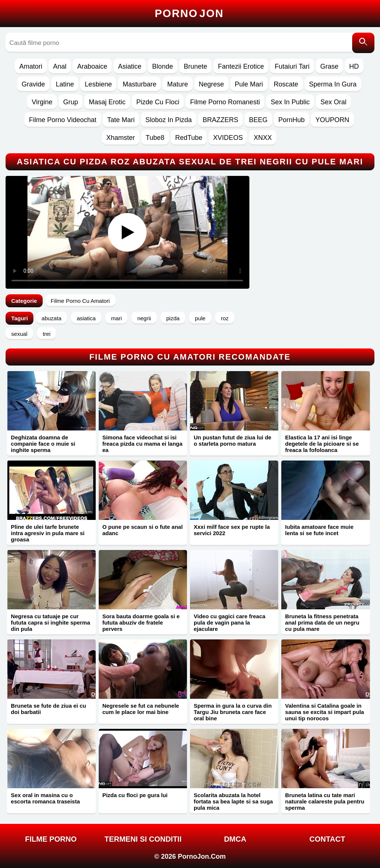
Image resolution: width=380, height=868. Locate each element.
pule (200, 318)
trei (47, 334)
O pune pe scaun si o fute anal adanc (143, 530)
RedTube (189, 138)
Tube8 (155, 138)
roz (225, 318)
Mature (177, 84)
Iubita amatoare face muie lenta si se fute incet (319, 530)
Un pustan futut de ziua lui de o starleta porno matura (232, 440)
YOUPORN (332, 120)
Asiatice (130, 66)
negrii (144, 318)
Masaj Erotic (107, 102)
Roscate (286, 84)
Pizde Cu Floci (158, 102)
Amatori (31, 66)
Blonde (163, 66)
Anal (60, 66)
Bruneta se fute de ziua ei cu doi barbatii (48, 709)
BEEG (258, 120)
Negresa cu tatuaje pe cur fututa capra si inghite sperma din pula (50, 623)
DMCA (235, 839)
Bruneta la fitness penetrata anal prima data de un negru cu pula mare (322, 623)
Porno (189, 13)
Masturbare (139, 84)
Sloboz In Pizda (169, 120)
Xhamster (121, 138)
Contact (327, 839)
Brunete (195, 66)
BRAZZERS (220, 120)
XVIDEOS (228, 138)
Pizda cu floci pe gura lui (135, 795)
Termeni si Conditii (143, 839)
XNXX (263, 138)
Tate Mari (121, 120)
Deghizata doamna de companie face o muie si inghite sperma (43, 444)
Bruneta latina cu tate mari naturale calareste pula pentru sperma (325, 801)
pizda (173, 318)
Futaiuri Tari (292, 66)
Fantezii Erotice (241, 66)
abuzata (51, 318)
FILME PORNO (51, 839)
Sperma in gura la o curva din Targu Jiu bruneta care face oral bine (233, 712)
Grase (329, 66)
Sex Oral (333, 102)
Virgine (42, 102)
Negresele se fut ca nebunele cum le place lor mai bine (141, 709)
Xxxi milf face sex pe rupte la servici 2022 (232, 530)
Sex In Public (290, 102)
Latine (65, 84)
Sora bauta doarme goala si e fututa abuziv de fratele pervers (141, 623)
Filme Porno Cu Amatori (80, 301)
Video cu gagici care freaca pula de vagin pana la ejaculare (230, 623)
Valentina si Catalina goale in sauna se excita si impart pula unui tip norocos (325, 712)
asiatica (86, 318)
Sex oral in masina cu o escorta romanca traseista (45, 798)
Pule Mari (249, 84)
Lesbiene (98, 84)
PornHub (291, 120)
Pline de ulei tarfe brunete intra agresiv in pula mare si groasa (47, 533)
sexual (19, 334)
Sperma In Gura (333, 84)
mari (116, 318)
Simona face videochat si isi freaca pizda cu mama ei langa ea (142, 444)
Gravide (33, 84)
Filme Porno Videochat (63, 120)
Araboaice (92, 66)
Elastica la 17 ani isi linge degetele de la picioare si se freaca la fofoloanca (322, 444)
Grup (71, 102)
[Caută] (363, 43)
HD (354, 66)
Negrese (212, 84)
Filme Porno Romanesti (225, 102)
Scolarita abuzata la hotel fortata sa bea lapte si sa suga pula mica (233, 801)
